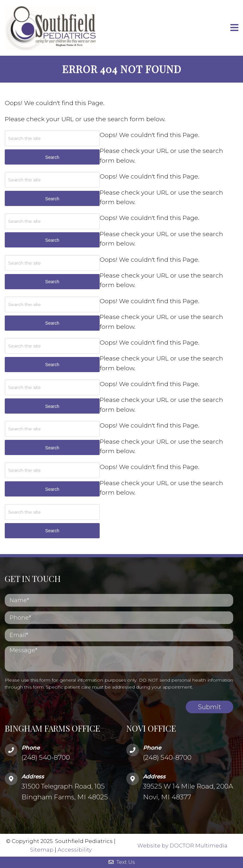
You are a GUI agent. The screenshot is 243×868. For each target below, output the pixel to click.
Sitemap (42, 850)
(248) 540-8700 (46, 757)
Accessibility (75, 850)
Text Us (122, 862)
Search (52, 531)
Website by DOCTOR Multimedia (182, 845)
